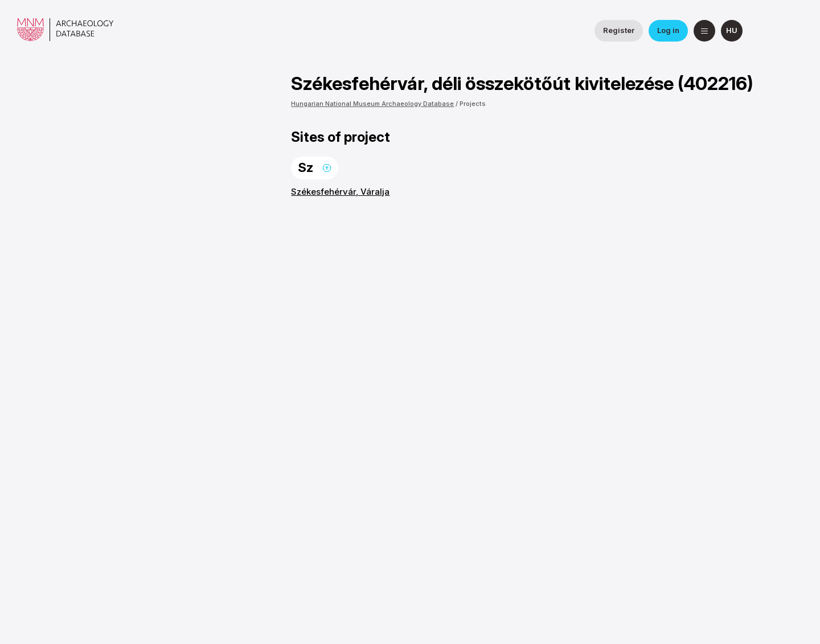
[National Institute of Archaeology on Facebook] (765, 31)
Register (619, 30)
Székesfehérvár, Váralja (340, 192)
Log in (668, 30)
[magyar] (732, 31)
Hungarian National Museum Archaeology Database (372, 104)
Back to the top (327, 168)
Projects (473, 104)
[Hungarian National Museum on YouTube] (792, 31)
